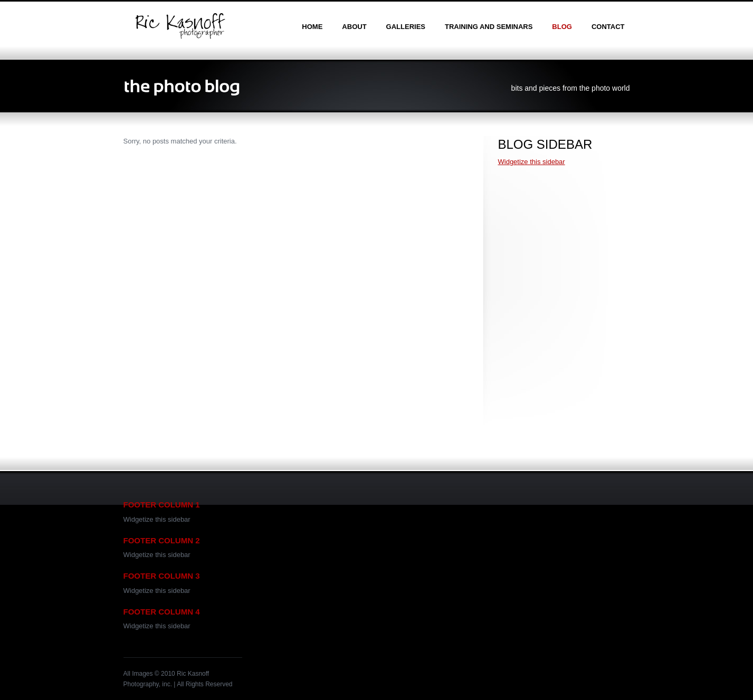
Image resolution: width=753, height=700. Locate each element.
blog (562, 27)
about (354, 27)
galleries (406, 27)
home (312, 27)
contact (608, 27)
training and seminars (489, 27)
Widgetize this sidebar (532, 162)
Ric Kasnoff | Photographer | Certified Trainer (180, 26)
